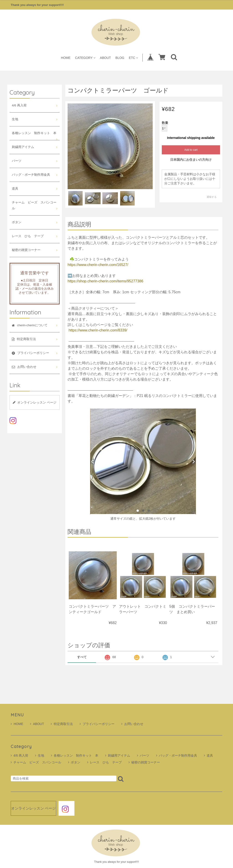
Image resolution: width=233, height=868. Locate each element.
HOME (66, 58)
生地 (15, 119)
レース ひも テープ (28, 236)
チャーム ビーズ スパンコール (34, 205)
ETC (133, 58)
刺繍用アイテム (23, 147)
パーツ (17, 161)
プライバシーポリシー (97, 724)
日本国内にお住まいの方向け (191, 160)
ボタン (17, 222)
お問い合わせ (132, 724)
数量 (165, 123)
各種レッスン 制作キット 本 (34, 133)
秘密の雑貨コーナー (26, 250)
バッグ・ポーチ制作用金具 (31, 175)
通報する (212, 197)
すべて (82, 657)
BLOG (120, 58)
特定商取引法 (62, 724)
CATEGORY (85, 58)
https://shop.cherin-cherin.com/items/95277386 (105, 281)
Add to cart (191, 150)
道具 (15, 189)
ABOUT (105, 58)
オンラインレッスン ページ (35, 402)
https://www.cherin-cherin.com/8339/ (98, 330)
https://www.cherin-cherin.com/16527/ (98, 265)
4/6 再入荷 (19, 105)
